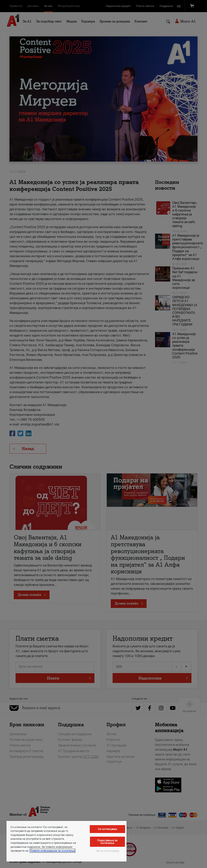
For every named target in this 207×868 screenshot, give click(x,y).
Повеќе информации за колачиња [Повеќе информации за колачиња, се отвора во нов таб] (53, 851)
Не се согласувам (107, 851)
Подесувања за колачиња (107, 842)
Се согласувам (107, 829)
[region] (67, 841)
